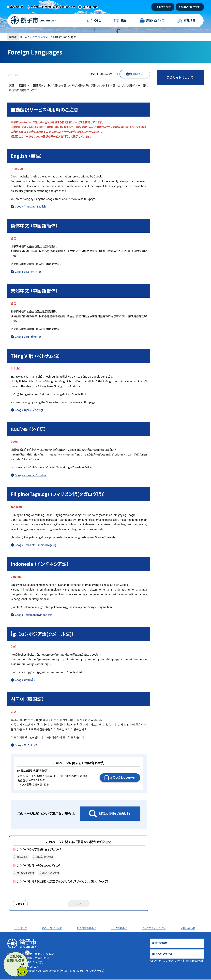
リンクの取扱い (120, 928)
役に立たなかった (43, 857)
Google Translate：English (30, 206)
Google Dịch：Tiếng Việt (29, 410)
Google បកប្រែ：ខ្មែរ (25, 680)
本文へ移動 (17, 7)
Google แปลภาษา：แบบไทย (31, 475)
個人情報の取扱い (87, 928)
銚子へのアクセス (162, 954)
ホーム (24, 37)
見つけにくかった (49, 873)
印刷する (138, 74)
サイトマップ (21, 928)
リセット (21, 904)
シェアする (13, 75)
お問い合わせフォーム (123, 777)
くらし (98, 20)
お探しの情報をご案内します (115, 813)
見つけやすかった (24, 873)
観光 (123, 20)
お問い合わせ (189, 928)
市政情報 (189, 20)
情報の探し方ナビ (191, 7)
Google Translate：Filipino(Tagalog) (36, 545)
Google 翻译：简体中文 (28, 272)
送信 (79, 904)
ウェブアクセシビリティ (155, 928)
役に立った (21, 857)
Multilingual (90, 7)
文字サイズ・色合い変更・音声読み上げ (53, 7)
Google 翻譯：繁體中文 (28, 337)
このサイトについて (42, 37)
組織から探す (164, 7)
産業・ (155, 21)
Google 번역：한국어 (27, 745)
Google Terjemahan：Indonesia (34, 615)
